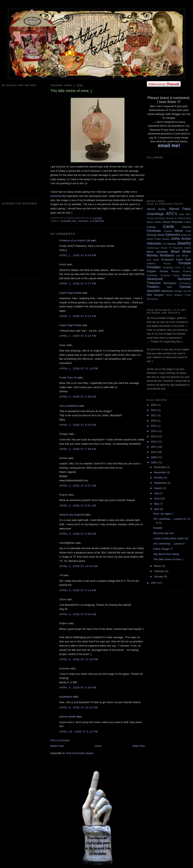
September (161, 483)
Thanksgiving (185, 283)
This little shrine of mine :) (168, 559)
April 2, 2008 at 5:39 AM (78, 397)
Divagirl (64, 434)
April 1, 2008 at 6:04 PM (78, 255)
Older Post (139, 746)
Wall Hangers (155, 295)
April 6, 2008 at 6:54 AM (78, 614)
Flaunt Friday (154, 239)
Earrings (152, 235)
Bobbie (63, 458)
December (160, 467)
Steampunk (97, 221)
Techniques (170, 283)
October (159, 478)
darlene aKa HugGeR (72, 515)
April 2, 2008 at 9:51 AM (78, 506)
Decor (179, 231)
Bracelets (177, 222)
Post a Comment (60, 740)
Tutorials (185, 287)
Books (150, 222)
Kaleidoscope (153, 248)
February (160, 571)
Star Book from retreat (166, 554)
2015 (154, 426)
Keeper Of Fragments (172, 248)
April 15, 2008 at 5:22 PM (79, 732)
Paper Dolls (184, 260)
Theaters (153, 287)
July (157, 493)
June (157, 499)
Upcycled (153, 291)
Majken (64, 623)
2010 (154, 452)
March (158, 566)
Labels (188, 248)
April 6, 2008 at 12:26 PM (79, 659)
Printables (154, 267)
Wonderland (152, 299)
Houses (172, 244)
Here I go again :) (163, 514)
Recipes (176, 271)
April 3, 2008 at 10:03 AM (79, 566)
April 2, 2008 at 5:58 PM (78, 534)
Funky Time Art (68, 378)
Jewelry (184, 243)
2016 (154, 421)
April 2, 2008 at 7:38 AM (78, 449)
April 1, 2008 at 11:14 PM (79, 368)
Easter (161, 235)
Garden (166, 239)
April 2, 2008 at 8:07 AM (78, 486)
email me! (169, 145)
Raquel (63, 495)
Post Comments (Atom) (80, 753)
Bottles (158, 222)
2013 (154, 436)
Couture (168, 231)
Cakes (188, 222)
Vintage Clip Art (183, 291)
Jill (61, 575)
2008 (154, 462)
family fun (186, 235)
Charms (186, 227)
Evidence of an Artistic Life (75, 240)
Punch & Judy (183, 268)
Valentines (167, 291)
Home (98, 746)
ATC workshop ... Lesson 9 (169, 544)
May (157, 504)
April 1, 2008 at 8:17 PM (78, 284)
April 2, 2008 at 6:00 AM (78, 425)
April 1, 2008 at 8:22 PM (78, 336)
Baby (182, 214)
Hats (164, 244)
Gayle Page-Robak (70, 293)
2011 (154, 447)
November (160, 472)
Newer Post (57, 746)
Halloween (154, 243)
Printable (185, 263)
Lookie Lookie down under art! (171, 538)
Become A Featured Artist (179, 218)
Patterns (151, 263)
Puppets (152, 271)
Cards (168, 226)
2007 (154, 583)
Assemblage (68, 221)
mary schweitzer (69, 406)
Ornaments (167, 260)
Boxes (167, 222)
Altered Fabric (180, 209)
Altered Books (156, 209)
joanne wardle (67, 717)
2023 (154, 405)
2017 (154, 415)
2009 (154, 457)
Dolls (188, 231)
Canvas (151, 227)
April (157, 509)
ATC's (171, 213)
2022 (154, 410)
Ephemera (173, 235)
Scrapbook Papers (170, 275)
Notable (158, 528)
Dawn (63, 345)
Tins (169, 287)
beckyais (64, 668)
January (159, 576)
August (158, 488)
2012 (154, 442)
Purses (164, 271)
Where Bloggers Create (179, 295)
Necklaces (167, 255)
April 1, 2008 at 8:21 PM (78, 316)
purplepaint (66, 697)
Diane (63, 599)
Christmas (154, 231)
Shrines (83, 221)
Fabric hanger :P (163, 549)
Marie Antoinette (157, 252)
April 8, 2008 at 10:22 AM (79, 707)
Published (168, 267)
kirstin (63, 264)
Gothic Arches (181, 239)
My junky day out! (163, 533)
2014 (154, 431)
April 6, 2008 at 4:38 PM (78, 688)
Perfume (167, 264)
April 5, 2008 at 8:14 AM (78, 590)
